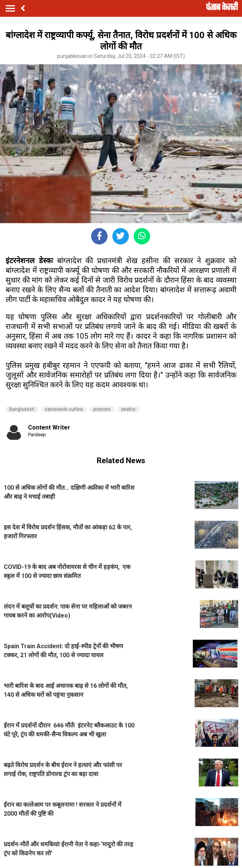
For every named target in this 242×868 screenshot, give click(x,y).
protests (102, 409)
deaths (128, 409)
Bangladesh (22, 409)
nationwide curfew (64, 409)
